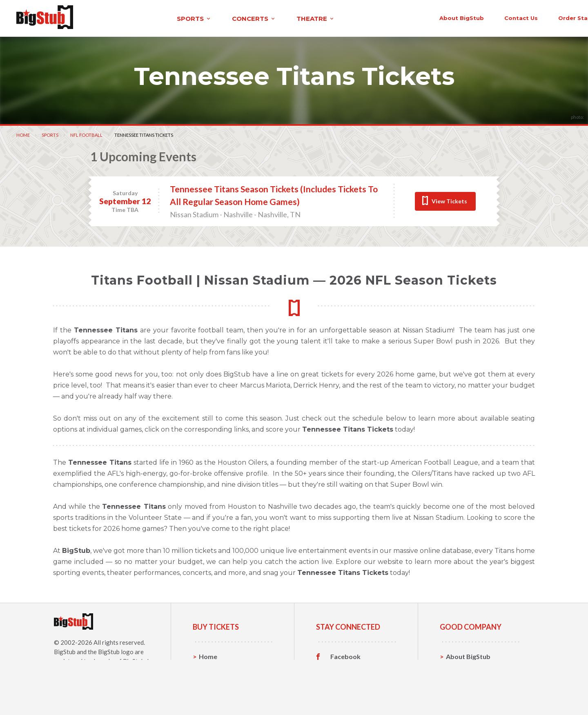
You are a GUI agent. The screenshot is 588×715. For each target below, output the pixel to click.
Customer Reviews (359, 693)
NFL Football (86, 134)
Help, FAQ (461, 680)
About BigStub (377, 17)
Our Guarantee (469, 693)
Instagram (346, 681)
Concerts (213, 680)
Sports (50, 134)
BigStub (65, 650)
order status (493, 17)
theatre (238, 18)
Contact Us (463, 668)
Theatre (211, 693)
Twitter (342, 668)
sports (117, 18)
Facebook (345, 655)
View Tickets (449, 200)
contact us (436, 17)
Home (23, 134)
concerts (177, 18)
